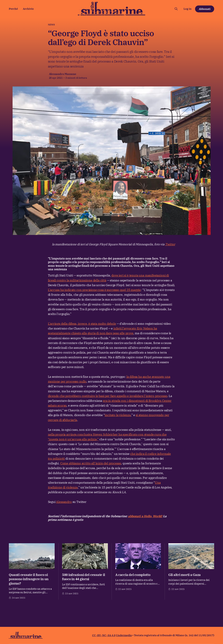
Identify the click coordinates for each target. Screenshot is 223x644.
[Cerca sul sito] (176, 9)
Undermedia (124, 635)
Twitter (170, 244)
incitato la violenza (118, 415)
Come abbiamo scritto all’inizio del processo (91, 463)
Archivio (28, 9)
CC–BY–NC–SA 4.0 (104, 635)
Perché (13, 9)
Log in (188, 9)
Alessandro (64, 502)
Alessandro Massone (63, 74)
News (51, 25)
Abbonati (205, 9)
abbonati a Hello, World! (145, 516)
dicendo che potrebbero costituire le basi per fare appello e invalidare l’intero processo (108, 396)
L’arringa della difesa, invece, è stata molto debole (82, 324)
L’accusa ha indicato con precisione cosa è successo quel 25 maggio (94, 290)
